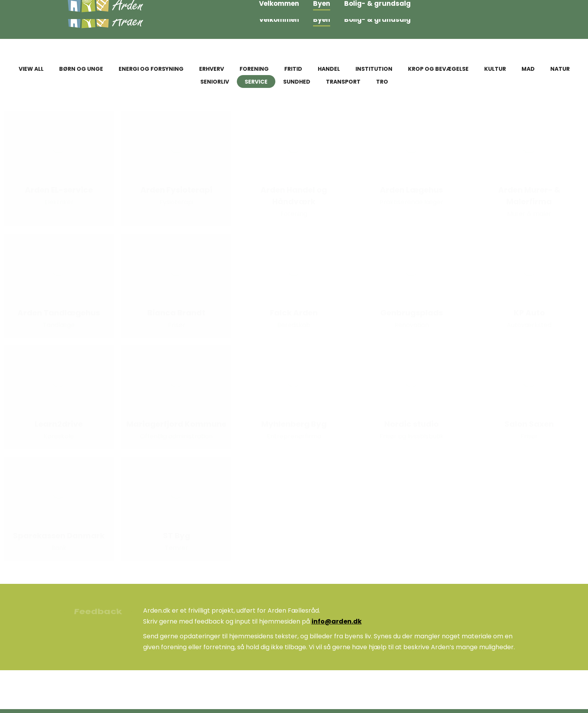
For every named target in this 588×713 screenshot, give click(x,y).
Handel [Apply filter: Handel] (329, 69)
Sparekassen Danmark (59, 536)
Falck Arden (294, 313)
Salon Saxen (529, 424)
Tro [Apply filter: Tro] (382, 82)
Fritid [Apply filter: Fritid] (293, 69)
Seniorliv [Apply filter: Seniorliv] (215, 82)
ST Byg (177, 536)
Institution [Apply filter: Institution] (374, 69)
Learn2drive (59, 424)
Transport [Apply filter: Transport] (343, 82)
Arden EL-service (59, 190)
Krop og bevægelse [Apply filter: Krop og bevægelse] (438, 69)
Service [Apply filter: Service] (256, 82)
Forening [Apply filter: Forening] (254, 69)
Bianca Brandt (176, 313)
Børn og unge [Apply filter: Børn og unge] (81, 69)
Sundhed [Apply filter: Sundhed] (297, 82)
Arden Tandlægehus (59, 313)
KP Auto (529, 313)
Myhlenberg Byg (294, 424)
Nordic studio (411, 424)
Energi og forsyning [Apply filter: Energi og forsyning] (151, 69)
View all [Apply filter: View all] (31, 69)
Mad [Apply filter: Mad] (528, 69)
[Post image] (59, 146)
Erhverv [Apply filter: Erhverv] (212, 69)
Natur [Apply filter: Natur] (560, 69)
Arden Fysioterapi (176, 190)
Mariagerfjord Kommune (176, 424)
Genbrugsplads (412, 313)
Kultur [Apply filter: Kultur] (495, 69)
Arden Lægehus (411, 190)
